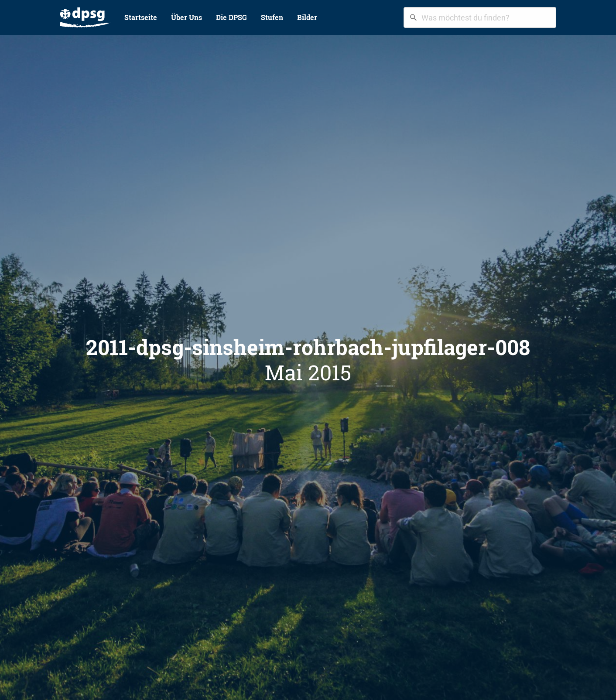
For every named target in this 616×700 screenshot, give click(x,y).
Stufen (272, 17)
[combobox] (480, 17)
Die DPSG (231, 17)
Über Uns (187, 17)
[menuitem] (85, 17)
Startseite (141, 17)
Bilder (307, 17)
